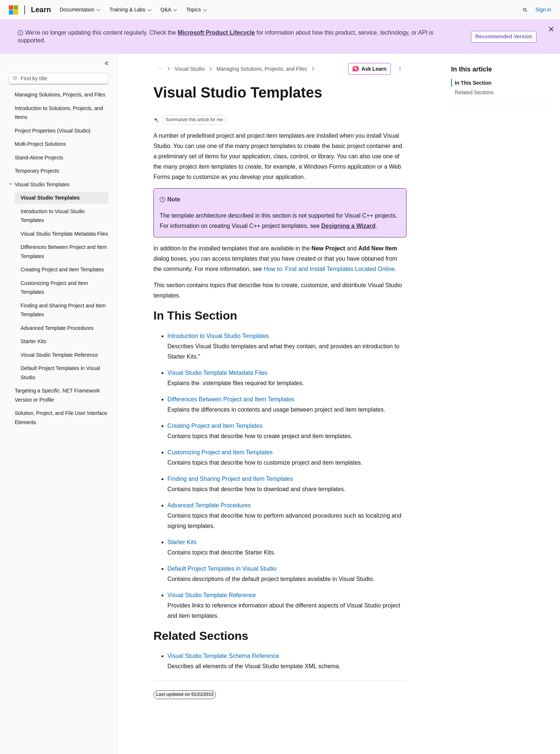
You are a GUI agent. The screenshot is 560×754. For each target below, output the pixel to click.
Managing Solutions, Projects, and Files (262, 69)
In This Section (473, 83)
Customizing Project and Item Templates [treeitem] (54, 288)
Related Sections (474, 92)
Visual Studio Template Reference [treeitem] (59, 355)
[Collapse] (107, 63)
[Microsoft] (14, 10)
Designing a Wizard (348, 226)
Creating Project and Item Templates (215, 426)
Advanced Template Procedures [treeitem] (57, 328)
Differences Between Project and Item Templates (231, 399)
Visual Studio (190, 69)
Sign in (543, 10)
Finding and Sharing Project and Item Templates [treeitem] (63, 310)
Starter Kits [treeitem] (33, 341)
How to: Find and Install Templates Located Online (329, 269)
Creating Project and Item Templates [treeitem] (62, 269)
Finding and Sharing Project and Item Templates (230, 479)
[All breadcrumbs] (160, 69)
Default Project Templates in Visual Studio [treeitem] (60, 373)
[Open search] (525, 10)
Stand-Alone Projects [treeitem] (39, 158)
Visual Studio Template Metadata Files (217, 373)
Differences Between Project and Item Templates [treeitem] (64, 252)
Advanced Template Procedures (209, 505)
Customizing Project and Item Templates (220, 452)
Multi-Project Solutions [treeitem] (40, 144)
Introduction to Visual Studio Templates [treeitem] (53, 216)
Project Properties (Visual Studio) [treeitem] (53, 131)
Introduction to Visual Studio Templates (218, 336)
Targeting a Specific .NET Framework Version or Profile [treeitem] (57, 395)
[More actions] (400, 69)
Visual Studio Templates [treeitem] (50, 198)
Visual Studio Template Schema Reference (223, 656)
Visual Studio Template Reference (212, 595)
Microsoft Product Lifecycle (216, 33)
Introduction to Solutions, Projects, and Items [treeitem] (59, 113)
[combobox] (59, 79)
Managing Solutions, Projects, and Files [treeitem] (60, 95)
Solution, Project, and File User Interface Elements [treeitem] (61, 418)
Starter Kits (182, 542)
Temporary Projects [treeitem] (37, 171)
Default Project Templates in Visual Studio (222, 569)
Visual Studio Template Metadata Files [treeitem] (64, 234)
